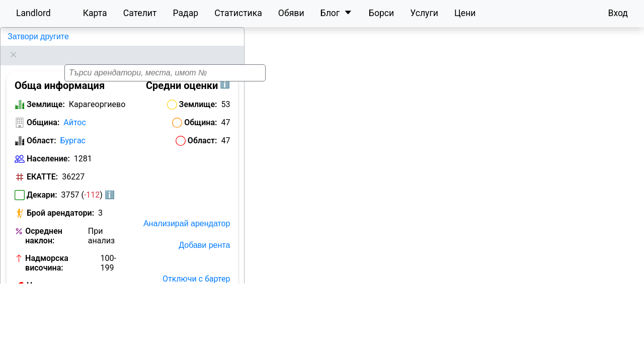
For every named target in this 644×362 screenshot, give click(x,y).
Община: (43, 110)
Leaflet (550, 356)
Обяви (291, 13)
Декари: (42, 182)
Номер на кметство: (46, 278)
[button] (452, 192)
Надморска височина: (47, 250)
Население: (48, 146)
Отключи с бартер (196, 266)
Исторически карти (194, 309)
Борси (381, 13)
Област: (42, 128)
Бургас (73, 128)
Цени (465, 13)
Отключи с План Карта (187, 288)
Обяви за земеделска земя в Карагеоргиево (69, 305)
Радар (185, 13)
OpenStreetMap (592, 356)
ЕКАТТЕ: (42, 164)
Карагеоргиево (34, 36)
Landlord (33, 13)
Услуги (424, 13)
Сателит (140, 13)
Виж (116, 273)
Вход (618, 13)
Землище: (46, 92)
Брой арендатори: (60, 200)
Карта (95, 13)
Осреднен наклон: (44, 223)
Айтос (75, 110)
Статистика (238, 13)
